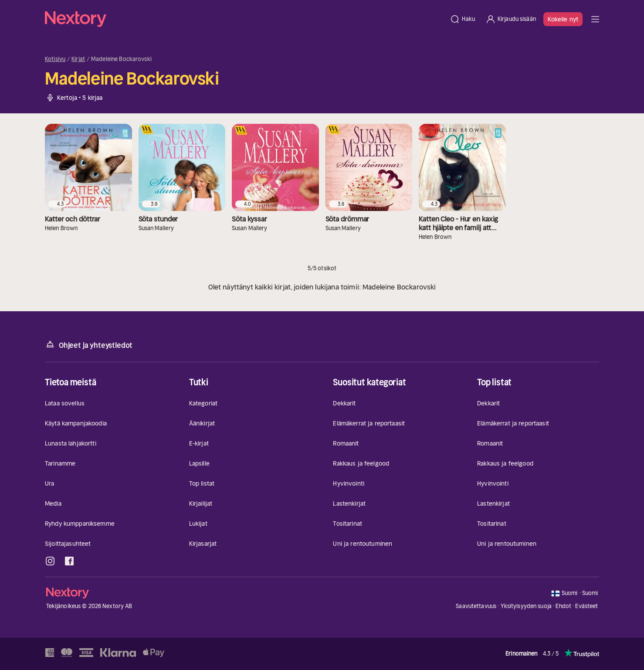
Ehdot (563, 606)
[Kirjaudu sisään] (511, 19)
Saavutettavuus (476, 606)
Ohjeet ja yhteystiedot (89, 345)
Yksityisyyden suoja (526, 606)
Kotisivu (55, 59)
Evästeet (586, 606)
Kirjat (78, 59)
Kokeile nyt (563, 19)
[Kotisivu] (245, 19)
